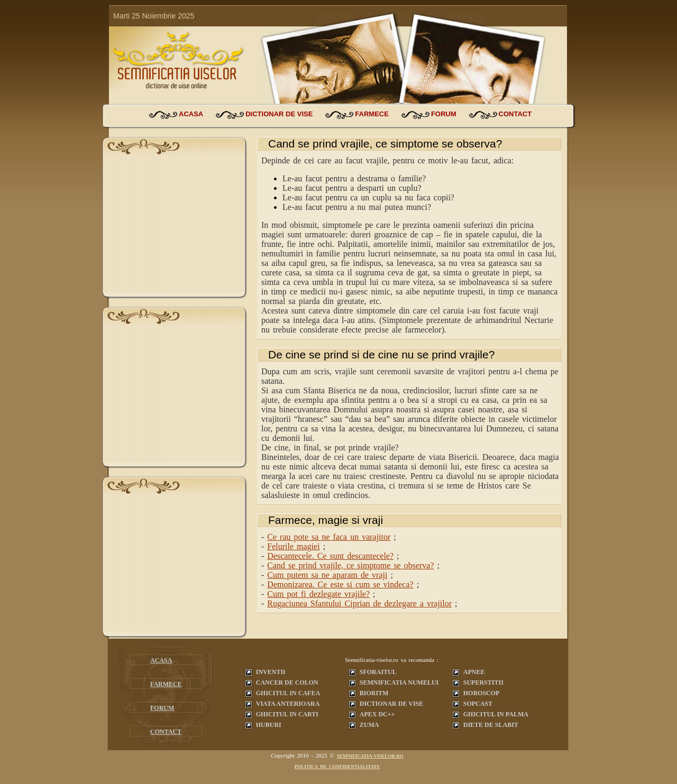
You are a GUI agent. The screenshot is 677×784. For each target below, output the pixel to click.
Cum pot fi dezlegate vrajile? (318, 594)
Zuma (369, 725)
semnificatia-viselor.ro (370, 756)
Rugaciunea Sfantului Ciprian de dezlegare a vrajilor (359, 603)
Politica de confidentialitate (337, 767)
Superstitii (483, 682)
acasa (191, 114)
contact (515, 114)
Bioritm (374, 693)
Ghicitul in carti (287, 714)
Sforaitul (378, 672)
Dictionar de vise (391, 704)
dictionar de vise (279, 114)
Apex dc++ (377, 714)
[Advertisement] (175, 226)
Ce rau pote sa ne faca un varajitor (329, 537)
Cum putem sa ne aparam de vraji (327, 575)
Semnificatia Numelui (399, 682)
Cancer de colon (287, 682)
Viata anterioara (288, 704)
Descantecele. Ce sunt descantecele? (330, 556)
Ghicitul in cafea (288, 693)
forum (444, 114)
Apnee (474, 672)
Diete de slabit (491, 725)
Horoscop (482, 693)
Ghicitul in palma (496, 714)
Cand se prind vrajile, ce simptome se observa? (350, 565)
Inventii (271, 672)
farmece (372, 114)
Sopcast (478, 704)
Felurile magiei (293, 546)
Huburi (269, 725)
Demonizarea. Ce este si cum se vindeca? (340, 584)
